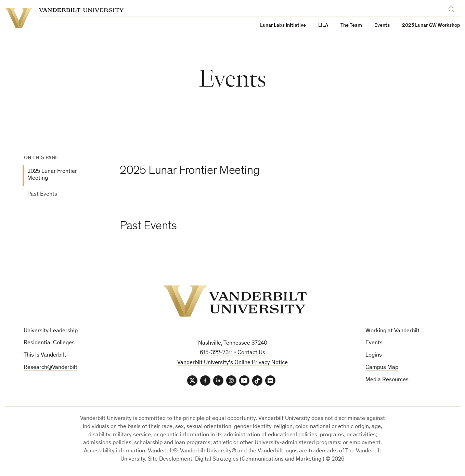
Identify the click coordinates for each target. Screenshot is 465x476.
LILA (323, 25)
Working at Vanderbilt (392, 331)
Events (374, 343)
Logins (374, 355)
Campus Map (382, 368)
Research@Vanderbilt (50, 368)
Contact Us (251, 353)
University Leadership (51, 331)
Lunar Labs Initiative (283, 25)
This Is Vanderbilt (45, 355)
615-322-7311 (216, 353)
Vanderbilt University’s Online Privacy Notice (233, 363)
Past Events (42, 195)
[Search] (453, 8)
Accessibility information (114, 451)
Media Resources (387, 380)
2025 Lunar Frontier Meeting (52, 175)
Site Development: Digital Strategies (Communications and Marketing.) (236, 459)
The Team (351, 25)
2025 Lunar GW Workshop (431, 25)
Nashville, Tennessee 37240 (233, 343)
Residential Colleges (49, 343)
